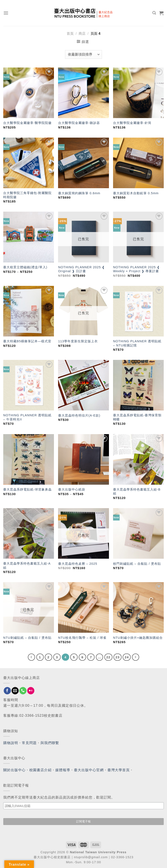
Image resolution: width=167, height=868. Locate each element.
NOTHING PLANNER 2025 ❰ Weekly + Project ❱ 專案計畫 (136, 269)
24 (127, 657)
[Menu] (6, 13)
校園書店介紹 (41, 770)
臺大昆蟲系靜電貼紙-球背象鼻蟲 (28, 489)
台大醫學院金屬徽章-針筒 (132, 123)
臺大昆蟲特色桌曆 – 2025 (78, 564)
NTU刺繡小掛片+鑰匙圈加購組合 (138, 638)
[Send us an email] (15, 691)
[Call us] (23, 691)
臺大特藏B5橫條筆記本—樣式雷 (27, 341)
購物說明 (11, 743)
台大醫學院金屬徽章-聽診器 (79, 123)
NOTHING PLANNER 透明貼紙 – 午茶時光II (27, 417)
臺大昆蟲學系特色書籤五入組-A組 (27, 566)
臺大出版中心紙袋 (72, 489)
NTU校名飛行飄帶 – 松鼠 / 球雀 (82, 638)
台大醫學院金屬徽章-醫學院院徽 (28, 123)
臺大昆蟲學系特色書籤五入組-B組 (137, 492)
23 (118, 657)
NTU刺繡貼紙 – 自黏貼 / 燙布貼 (27, 638)
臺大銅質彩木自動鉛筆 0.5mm (136, 193)
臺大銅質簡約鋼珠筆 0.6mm (79, 193)
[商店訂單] (83, 54)
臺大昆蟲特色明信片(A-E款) (79, 415)
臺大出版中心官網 (89, 770)
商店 (82, 34)
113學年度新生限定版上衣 (78, 341)
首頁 (70, 34)
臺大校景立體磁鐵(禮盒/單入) (25, 267)
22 (108, 657)
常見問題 (29, 743)
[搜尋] (154, 13)
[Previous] (32, 657)
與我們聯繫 (50, 743)
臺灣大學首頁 (119, 770)
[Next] (136, 657)
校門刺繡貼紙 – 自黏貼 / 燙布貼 (137, 564)
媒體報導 (63, 770)
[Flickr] (31, 691)
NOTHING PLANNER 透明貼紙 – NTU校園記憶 (137, 343)
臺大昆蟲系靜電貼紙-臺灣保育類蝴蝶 (137, 417)
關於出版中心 (14, 770)
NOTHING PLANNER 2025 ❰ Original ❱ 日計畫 (81, 269)
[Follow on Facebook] (7, 691)
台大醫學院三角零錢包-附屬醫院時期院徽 (28, 195)
